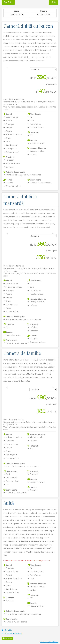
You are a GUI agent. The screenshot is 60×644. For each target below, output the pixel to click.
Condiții (7, 630)
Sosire (17, 11)
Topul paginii (7, 638)
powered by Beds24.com (49, 642)
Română (8, 2)
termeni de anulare (12, 634)
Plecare (43, 11)
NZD (53, 2)
